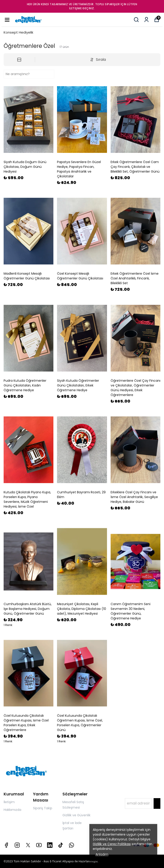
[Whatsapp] (71, 845)
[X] (28, 845)
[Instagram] (17, 845)
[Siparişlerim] (146, 20)
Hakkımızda (12, 810)
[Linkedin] (50, 845)
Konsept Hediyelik (18, 32)
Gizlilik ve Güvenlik (76, 815)
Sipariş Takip (43, 808)
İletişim (9, 802)
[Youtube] (39, 845)
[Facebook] (6, 845)
